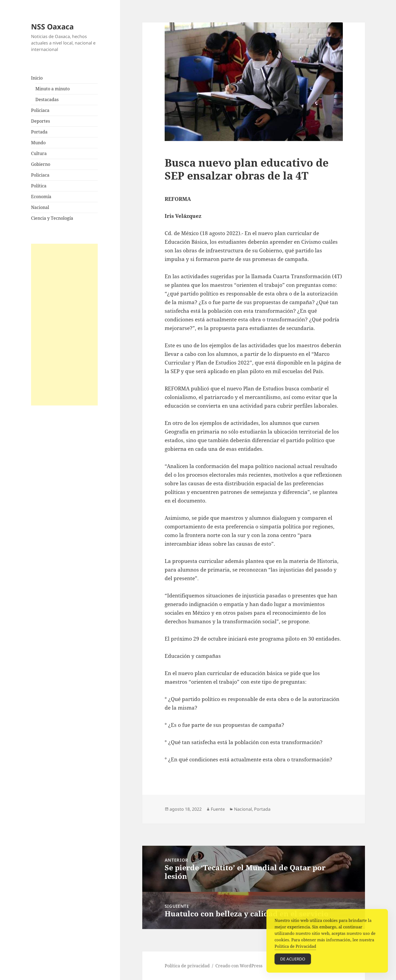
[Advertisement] (65, 325)
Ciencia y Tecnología (52, 218)
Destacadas (47, 99)
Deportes (40, 121)
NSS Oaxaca (52, 27)
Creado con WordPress (239, 966)
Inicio (37, 78)
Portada (39, 132)
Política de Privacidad (295, 949)
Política (39, 186)
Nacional (40, 207)
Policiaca (40, 110)
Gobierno (41, 164)
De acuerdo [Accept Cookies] (293, 962)
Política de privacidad (187, 966)
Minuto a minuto (53, 89)
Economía (41, 197)
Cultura (39, 153)
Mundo (38, 143)
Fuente (218, 809)
